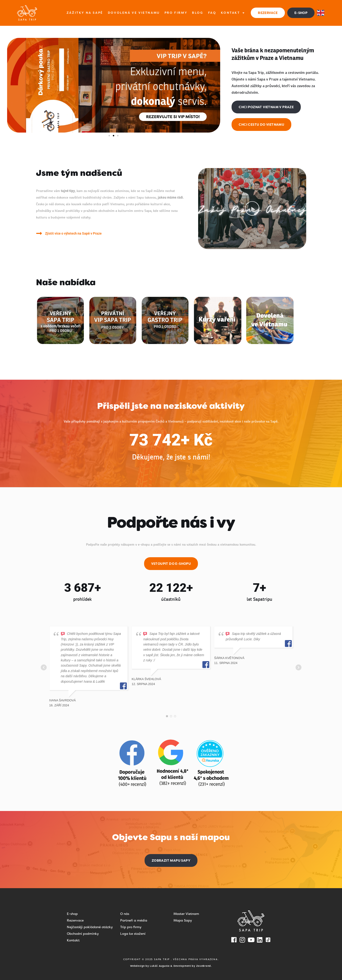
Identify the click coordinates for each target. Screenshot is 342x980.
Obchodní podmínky (83, 934)
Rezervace (75, 920)
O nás (125, 914)
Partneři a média (134, 920)
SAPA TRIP (162, 959)
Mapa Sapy (183, 920)
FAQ (212, 13)
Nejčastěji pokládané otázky (90, 927)
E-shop (72, 914)
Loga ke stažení (133, 934)
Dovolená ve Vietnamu (134, 13)
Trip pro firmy (131, 927)
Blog (198, 13)
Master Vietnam (186, 914)
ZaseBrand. (204, 966)
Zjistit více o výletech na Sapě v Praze (73, 233)
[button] (109, 136)
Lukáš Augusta (160, 966)
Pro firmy (176, 13)
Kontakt (233, 13)
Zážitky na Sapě (85, 13)
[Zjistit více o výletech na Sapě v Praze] (39, 233)
